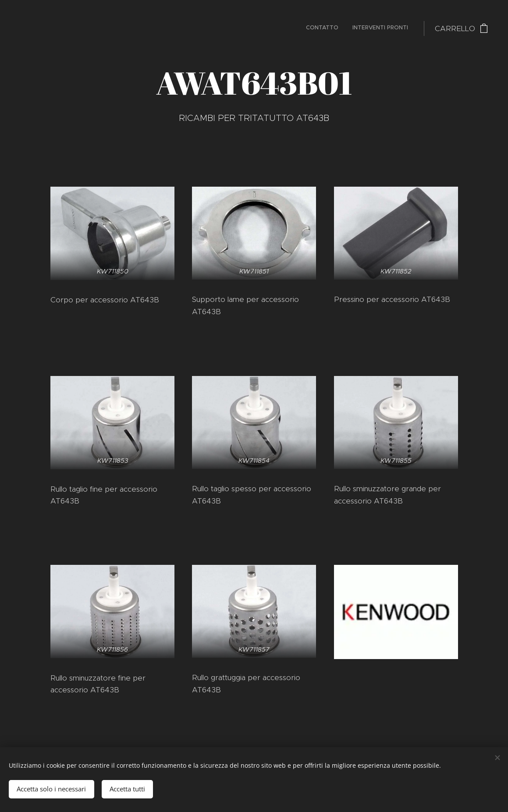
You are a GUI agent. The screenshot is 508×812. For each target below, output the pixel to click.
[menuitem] (396, 28)
